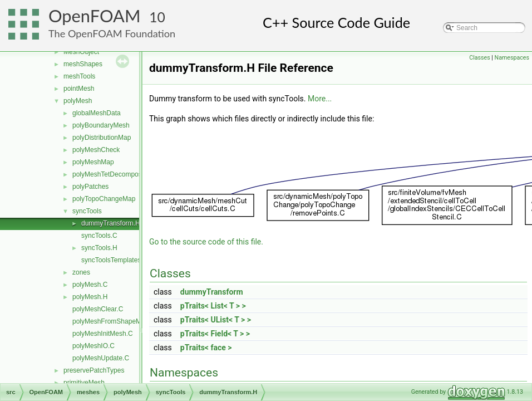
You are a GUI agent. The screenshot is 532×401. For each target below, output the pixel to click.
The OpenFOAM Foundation (112, 33)
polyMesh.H (90, 297)
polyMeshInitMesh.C (103, 334)
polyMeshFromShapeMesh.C (115, 321)
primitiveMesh (84, 383)
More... (320, 99)
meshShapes (83, 64)
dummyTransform (212, 292)
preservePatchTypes (94, 370)
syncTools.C (99, 236)
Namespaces (512, 58)
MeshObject (81, 52)
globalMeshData (97, 113)
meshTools (79, 76)
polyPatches (90, 187)
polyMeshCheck (96, 150)
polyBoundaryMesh (101, 125)
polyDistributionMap (102, 138)
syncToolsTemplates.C (114, 260)
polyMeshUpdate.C (101, 358)
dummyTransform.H (111, 223)
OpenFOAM (95, 16)
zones (81, 272)
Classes (479, 58)
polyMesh (78, 101)
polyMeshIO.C (93, 346)
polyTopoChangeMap (104, 199)
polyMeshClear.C (98, 309)
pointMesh (79, 89)
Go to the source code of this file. (206, 242)
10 (157, 17)
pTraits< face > (206, 348)
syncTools (87, 211)
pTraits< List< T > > (213, 306)
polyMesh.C (90, 285)
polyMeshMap (93, 162)
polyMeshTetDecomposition (113, 174)
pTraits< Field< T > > (215, 334)
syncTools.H (99, 248)
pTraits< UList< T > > (216, 320)
